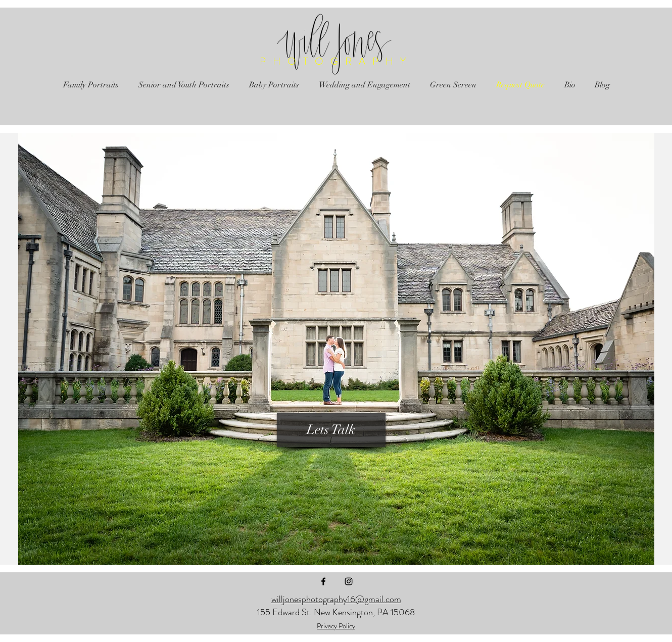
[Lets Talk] (331, 430)
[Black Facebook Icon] (323, 581)
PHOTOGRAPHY (336, 61)
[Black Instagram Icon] (349, 581)
